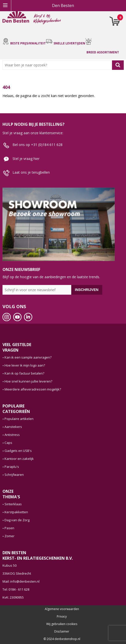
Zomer (9, 536)
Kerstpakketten (16, 512)
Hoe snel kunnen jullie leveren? (28, 381)
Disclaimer (62, 632)
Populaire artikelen (19, 419)
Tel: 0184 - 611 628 (16, 589)
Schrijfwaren (14, 475)
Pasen (9, 528)
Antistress (12, 435)
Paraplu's (12, 467)
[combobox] (58, 65)
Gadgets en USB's (18, 451)
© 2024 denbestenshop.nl (62, 639)
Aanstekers (13, 427)
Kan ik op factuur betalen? (24, 373)
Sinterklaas (13, 504)
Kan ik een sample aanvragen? (28, 357)
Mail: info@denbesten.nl (21, 581)
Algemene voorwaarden (62, 609)
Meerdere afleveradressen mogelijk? (33, 389)
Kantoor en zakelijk (19, 459)
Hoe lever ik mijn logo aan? (25, 365)
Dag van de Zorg (17, 520)
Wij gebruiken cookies (62, 624)
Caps (8, 443)
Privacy (62, 617)
